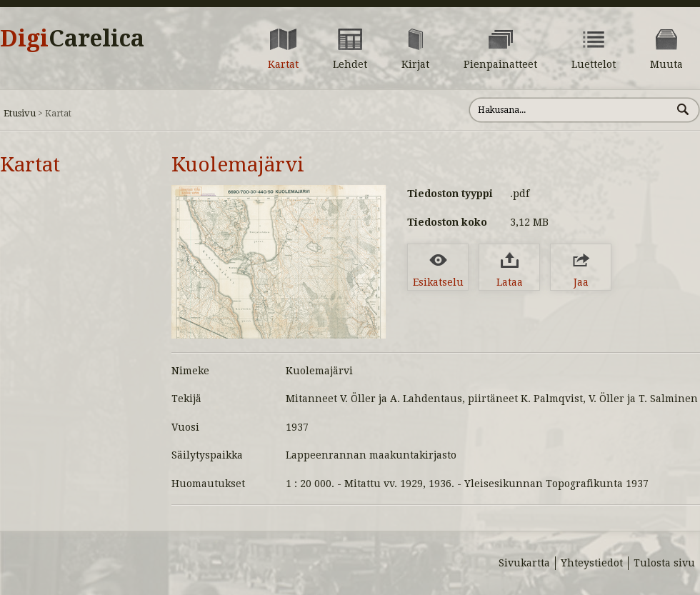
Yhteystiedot (592, 563)
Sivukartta (524, 563)
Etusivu (20, 113)
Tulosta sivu (664, 563)
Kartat (30, 165)
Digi (72, 39)
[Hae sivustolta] (570, 110)
